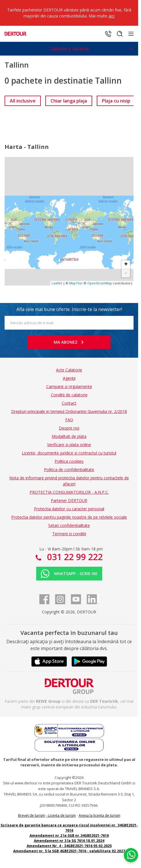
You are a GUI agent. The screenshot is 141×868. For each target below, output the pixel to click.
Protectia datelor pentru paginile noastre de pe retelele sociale (69, 517)
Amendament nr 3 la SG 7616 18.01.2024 (69, 841)
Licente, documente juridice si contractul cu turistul (69, 453)
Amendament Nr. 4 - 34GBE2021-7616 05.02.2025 (69, 846)
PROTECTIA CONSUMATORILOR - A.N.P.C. (69, 492)
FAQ (69, 420)
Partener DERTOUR (69, 500)
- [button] (126, 273)
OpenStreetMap (100, 283)
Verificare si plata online (69, 445)
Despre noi (69, 428)
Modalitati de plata (69, 436)
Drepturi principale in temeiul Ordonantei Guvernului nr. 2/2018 (69, 411)
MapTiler (76, 283)
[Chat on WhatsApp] (131, 855)
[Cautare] (120, 34)
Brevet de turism (32, 815)
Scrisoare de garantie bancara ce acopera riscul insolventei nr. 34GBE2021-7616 (69, 828)
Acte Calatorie (69, 370)
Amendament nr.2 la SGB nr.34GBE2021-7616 (69, 835)
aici (112, 16)
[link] (23, 101)
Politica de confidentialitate (69, 470)
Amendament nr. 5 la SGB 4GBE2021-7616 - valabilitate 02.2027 (69, 851)
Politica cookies (69, 461)
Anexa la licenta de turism (100, 815)
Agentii (69, 378)
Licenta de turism (62, 815)
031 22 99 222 (74, 557)
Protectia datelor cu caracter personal (69, 509)
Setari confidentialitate (69, 525)
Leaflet (57, 283)
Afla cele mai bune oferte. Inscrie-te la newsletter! (69, 309)
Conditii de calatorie (69, 395)
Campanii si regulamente (69, 386)
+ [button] (126, 265)
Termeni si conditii (69, 534)
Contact (69, 403)
